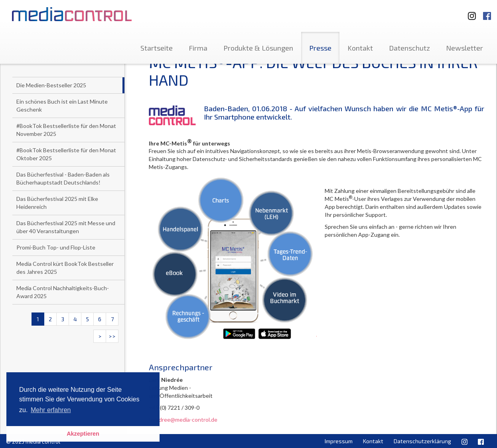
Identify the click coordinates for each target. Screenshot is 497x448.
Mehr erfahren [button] (51, 410)
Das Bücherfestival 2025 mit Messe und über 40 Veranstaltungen (66, 227)
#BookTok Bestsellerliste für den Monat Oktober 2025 (66, 154)
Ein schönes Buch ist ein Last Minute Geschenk (62, 105)
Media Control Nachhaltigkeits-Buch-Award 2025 (63, 292)
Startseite (157, 48)
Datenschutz (409, 48)
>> (112, 336)
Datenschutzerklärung (422, 441)
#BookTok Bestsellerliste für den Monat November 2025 (66, 130)
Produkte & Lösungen (258, 48)
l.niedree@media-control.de (183, 420)
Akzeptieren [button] (83, 434)
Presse (320, 48)
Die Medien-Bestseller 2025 (51, 85)
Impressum (339, 441)
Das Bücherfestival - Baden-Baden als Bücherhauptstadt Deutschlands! (63, 178)
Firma (198, 48)
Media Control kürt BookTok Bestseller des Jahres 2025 (65, 268)
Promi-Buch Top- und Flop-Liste (56, 247)
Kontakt (360, 48)
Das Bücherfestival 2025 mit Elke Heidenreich (57, 203)
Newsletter (464, 48)
